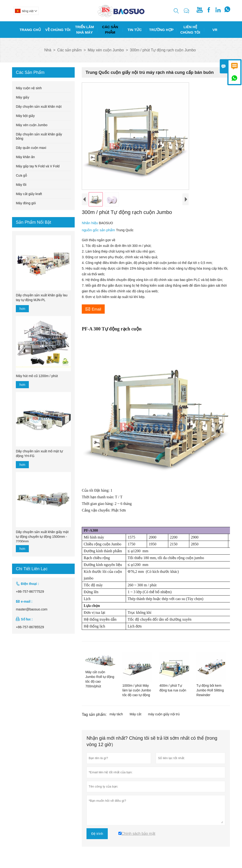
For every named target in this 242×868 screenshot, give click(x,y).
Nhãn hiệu (90, 223)
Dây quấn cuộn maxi (31, 148)
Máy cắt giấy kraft (29, 194)
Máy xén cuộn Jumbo (106, 50)
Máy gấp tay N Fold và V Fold (38, 166)
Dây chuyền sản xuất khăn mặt (39, 107)
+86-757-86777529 (30, 592)
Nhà (48, 50)
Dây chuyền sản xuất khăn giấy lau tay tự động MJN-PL (42, 298)
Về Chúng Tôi (58, 30)
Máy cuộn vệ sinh (29, 88)
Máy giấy (22, 97)
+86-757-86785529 (30, 627)
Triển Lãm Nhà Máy (85, 30)
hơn (22, 309)
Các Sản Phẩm (110, 30)
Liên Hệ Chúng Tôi (190, 30)
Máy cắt (136, 714)
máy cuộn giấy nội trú (164, 714)
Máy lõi (21, 185)
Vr (215, 30)
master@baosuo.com (32, 609)
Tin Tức (135, 30)
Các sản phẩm (69, 50)
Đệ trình (97, 834)
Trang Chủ (30, 30)
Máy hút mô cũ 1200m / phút (37, 376)
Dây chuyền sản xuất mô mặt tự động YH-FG (39, 454)
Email (93, 309)
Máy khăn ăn (25, 157)
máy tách (116, 714)
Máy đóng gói (26, 203)
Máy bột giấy (25, 116)
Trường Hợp (161, 30)
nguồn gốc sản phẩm (99, 230)
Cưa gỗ (21, 175)
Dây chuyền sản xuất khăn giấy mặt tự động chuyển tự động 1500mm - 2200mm (42, 537)
